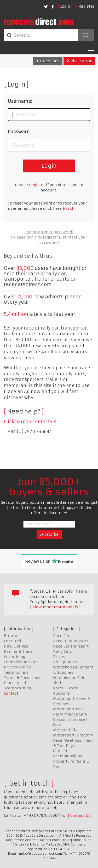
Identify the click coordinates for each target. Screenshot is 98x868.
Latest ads (48, 61)
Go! (86, 35)
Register (86, 6)
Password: (19, 132)
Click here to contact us (30, 422)
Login (65, 6)
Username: (20, 101)
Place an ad (79, 61)
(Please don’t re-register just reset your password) (49, 240)
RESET (68, 208)
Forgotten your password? (49, 232)
